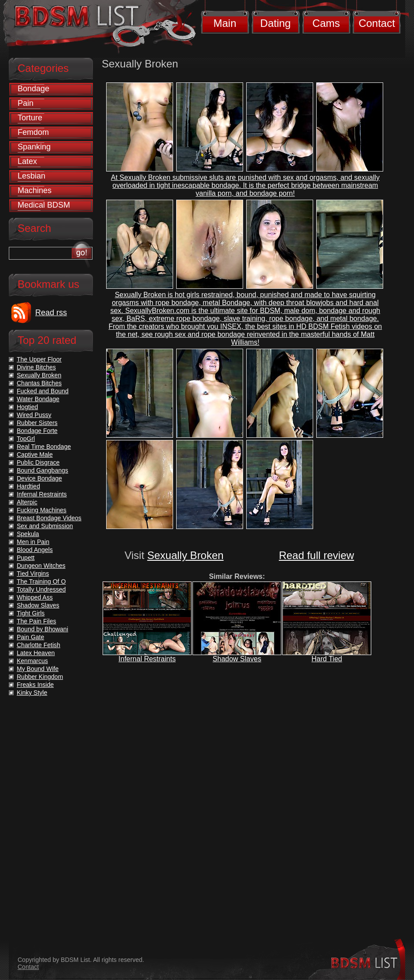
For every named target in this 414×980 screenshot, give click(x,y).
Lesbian (31, 176)
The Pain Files (36, 621)
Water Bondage (38, 399)
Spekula (28, 534)
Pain (26, 103)
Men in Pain (33, 542)
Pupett (26, 558)
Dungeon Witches (41, 566)
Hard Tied (327, 659)
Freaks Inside (35, 685)
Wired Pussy (34, 415)
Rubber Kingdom (40, 677)
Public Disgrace (38, 462)
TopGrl (26, 439)
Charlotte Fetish (39, 645)
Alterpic (27, 502)
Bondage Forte (37, 431)
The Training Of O (41, 581)
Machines (35, 190)
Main (225, 23)
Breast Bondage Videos (49, 518)
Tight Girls (31, 613)
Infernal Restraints (147, 659)
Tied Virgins (33, 574)
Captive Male (35, 455)
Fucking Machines (42, 510)
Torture (30, 118)
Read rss (51, 313)
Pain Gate (30, 637)
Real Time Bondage (44, 447)
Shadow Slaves (237, 659)
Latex (27, 161)
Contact (377, 23)
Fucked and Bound (43, 391)
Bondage (33, 89)
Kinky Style (32, 693)
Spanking (34, 147)
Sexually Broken (185, 555)
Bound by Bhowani (43, 629)
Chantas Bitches (39, 383)
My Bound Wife (38, 669)
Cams (326, 23)
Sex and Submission (45, 526)
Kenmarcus (32, 661)
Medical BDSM (44, 205)
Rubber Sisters (37, 423)
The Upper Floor (39, 359)
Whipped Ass (35, 597)
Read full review (316, 555)
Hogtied (27, 407)
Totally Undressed (41, 589)
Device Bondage (39, 478)
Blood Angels (35, 550)
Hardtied (28, 486)
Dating (275, 23)
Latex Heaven (36, 653)
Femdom (33, 132)
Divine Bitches (36, 367)
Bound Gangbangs (43, 470)
